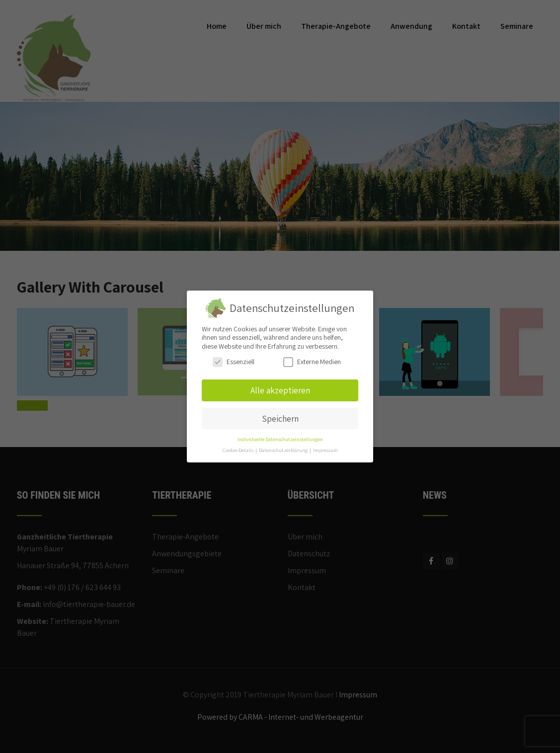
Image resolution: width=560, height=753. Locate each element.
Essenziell (234, 362)
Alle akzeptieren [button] (280, 390)
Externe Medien (312, 362)
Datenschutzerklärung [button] (284, 450)
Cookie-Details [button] (239, 450)
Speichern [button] (280, 418)
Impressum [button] (325, 450)
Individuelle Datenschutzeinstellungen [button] (280, 439)
